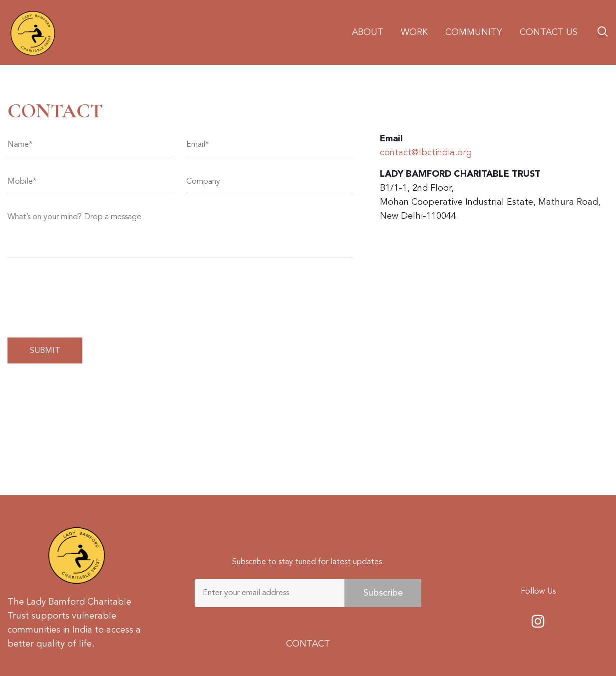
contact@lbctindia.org (426, 153)
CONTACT (308, 644)
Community (474, 32)
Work (414, 32)
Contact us (549, 32)
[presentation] (83, 296)
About (368, 32)
